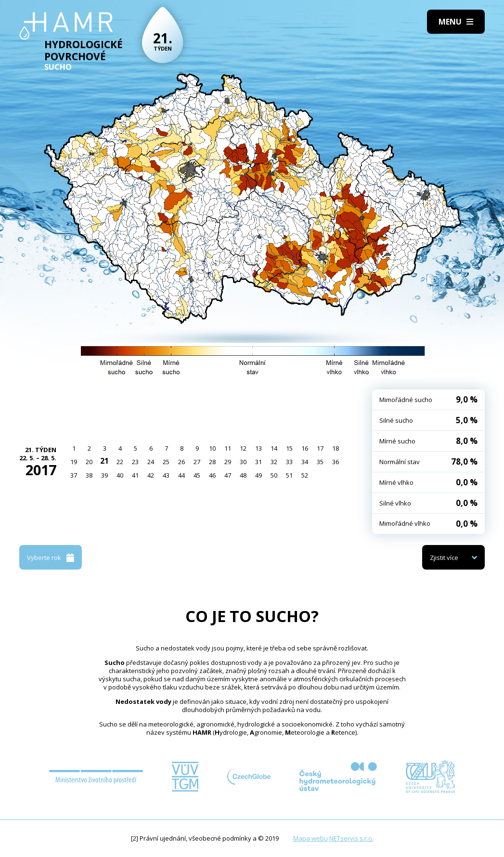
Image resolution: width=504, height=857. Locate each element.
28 (212, 462)
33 (289, 462)
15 (289, 448)
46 (212, 475)
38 (89, 475)
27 (197, 462)
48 (243, 475)
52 (305, 475)
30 (243, 462)
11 (228, 448)
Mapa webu (310, 838)
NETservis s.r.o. (351, 838)
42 (151, 475)
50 (274, 475)
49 (258, 475)
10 (212, 448)
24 (151, 462)
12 (243, 448)
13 (258, 448)
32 (274, 462)
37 (74, 475)
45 (197, 475)
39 (104, 475)
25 (166, 462)
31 (258, 462)
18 (336, 448)
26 (181, 462)
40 (120, 475)
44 (181, 475)
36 (336, 462)
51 (289, 475)
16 (305, 448)
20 (89, 462)
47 (228, 475)
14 (274, 448)
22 (120, 462)
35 (320, 462)
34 (305, 462)
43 (166, 475)
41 (135, 475)
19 (74, 462)
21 (104, 461)
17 (320, 448)
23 (135, 462)
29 (228, 462)
